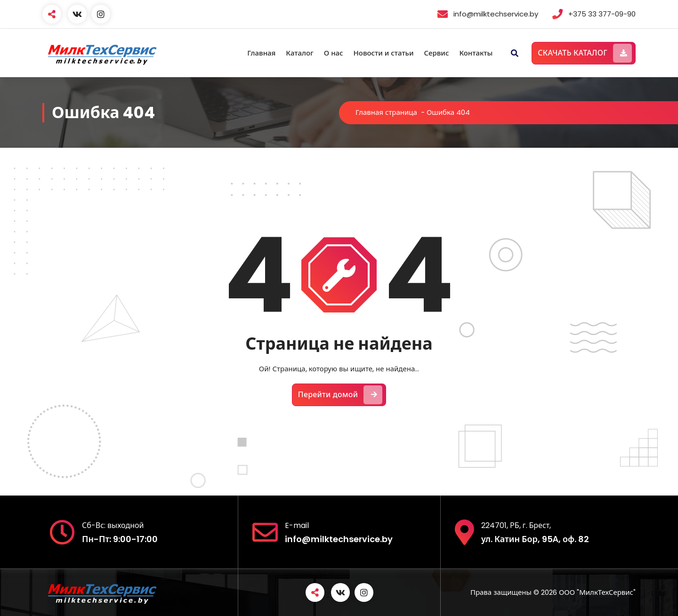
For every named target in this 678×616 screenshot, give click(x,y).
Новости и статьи (384, 53)
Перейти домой (340, 395)
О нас (334, 53)
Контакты (476, 53)
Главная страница (386, 112)
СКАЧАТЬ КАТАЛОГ (585, 53)
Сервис (436, 53)
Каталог (299, 53)
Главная (261, 53)
